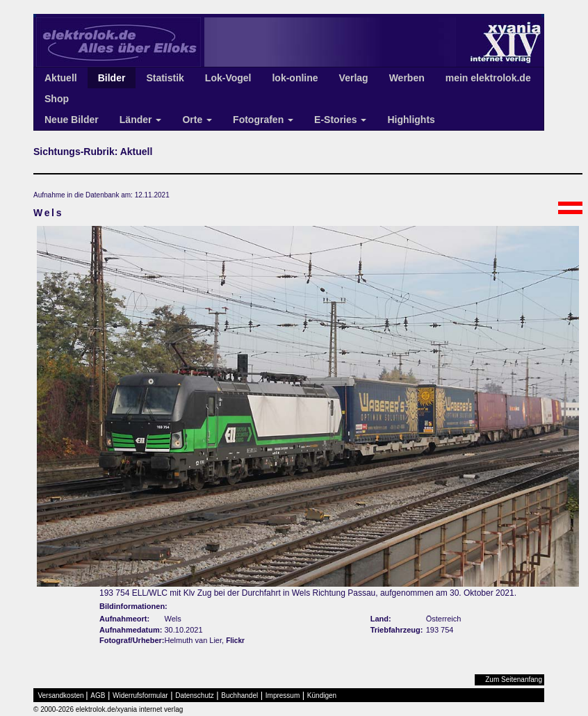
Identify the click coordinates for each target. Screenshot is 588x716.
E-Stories (340, 120)
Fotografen (263, 120)
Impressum (283, 695)
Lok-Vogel (228, 78)
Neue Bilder (72, 120)
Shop (57, 99)
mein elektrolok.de (488, 78)
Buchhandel (239, 695)
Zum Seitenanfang (514, 680)
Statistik (165, 78)
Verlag (354, 78)
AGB (98, 695)
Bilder (112, 78)
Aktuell (61, 78)
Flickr (235, 641)
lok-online (295, 78)
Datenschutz (195, 695)
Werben (407, 78)
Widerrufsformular (140, 695)
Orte (197, 120)
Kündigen (322, 695)
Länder (141, 120)
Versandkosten (61, 695)
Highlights (411, 120)
